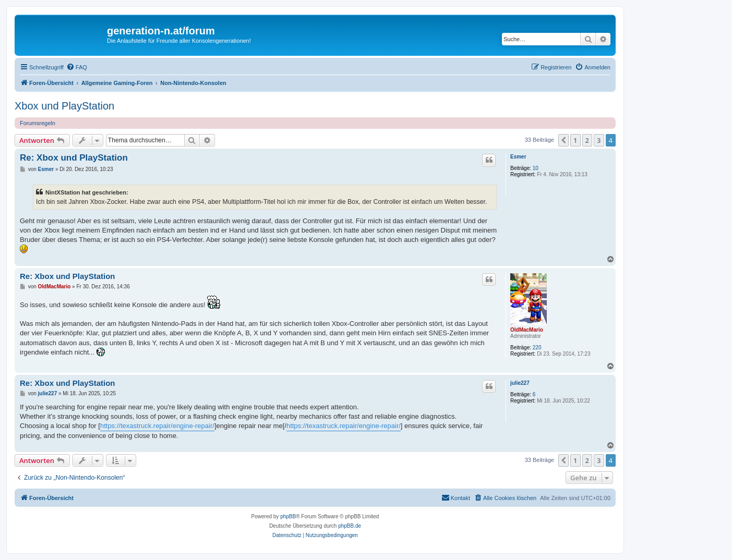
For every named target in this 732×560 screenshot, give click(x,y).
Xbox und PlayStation (64, 106)
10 (536, 168)
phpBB (288, 516)
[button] (563, 140)
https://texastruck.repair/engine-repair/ (157, 426)
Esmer (518, 157)
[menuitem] (77, 67)
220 (537, 348)
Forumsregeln (38, 123)
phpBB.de (350, 526)
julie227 (520, 383)
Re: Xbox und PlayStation (74, 158)
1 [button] (575, 140)
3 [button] (599, 140)
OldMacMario (527, 330)
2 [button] (587, 140)
